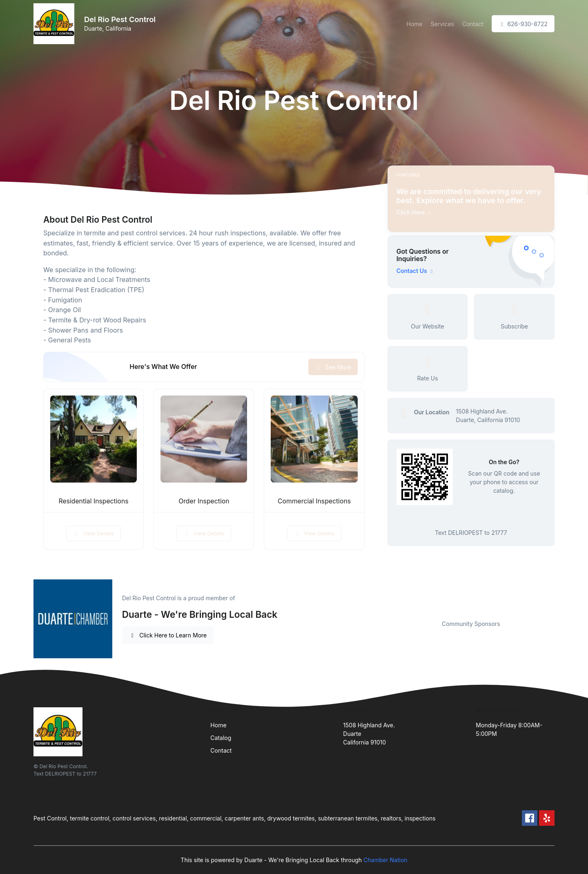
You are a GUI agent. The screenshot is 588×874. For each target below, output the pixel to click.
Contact (473, 24)
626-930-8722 (523, 24)
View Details (94, 533)
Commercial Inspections (314, 501)
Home (414, 24)
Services (442, 24)
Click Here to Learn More (168, 635)
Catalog (221, 738)
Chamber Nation (385, 860)
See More (333, 367)
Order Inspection (204, 501)
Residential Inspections (94, 501)
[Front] (56, 24)
